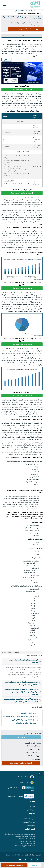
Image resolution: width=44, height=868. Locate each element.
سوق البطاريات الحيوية (29, 713)
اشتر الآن (21, 737)
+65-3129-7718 (30, 843)
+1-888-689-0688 (29, 839)
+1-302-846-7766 (29, 841)
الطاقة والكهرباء (30, 11)
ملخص (22, 35)
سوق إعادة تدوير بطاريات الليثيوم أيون (24, 720)
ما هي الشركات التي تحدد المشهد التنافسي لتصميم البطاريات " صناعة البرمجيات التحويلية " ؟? (23, 700)
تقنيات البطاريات (18, 11)
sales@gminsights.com (27, 846)
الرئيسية (40, 11)
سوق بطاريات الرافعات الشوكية (26, 723)
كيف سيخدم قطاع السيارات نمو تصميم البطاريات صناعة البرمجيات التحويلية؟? (23, 683)
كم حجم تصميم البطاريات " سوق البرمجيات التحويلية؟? (25, 661)
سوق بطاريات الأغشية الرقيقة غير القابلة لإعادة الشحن (19, 717)
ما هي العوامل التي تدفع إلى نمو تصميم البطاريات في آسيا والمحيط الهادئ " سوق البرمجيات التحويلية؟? (24, 692)
